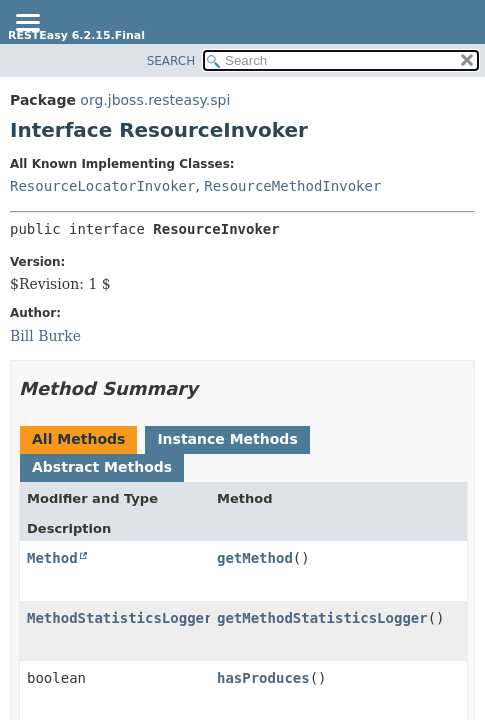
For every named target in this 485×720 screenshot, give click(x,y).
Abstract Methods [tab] (102, 467)
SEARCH (171, 61)
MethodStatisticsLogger (119, 618)
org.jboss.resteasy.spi (155, 100)
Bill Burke (45, 336)
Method (52, 558)
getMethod (255, 558)
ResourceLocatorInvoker (102, 186)
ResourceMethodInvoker (292, 186)
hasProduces (263, 678)
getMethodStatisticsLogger (322, 618)
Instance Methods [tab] (227, 439)
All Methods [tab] (78, 439)
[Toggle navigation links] (27, 24)
